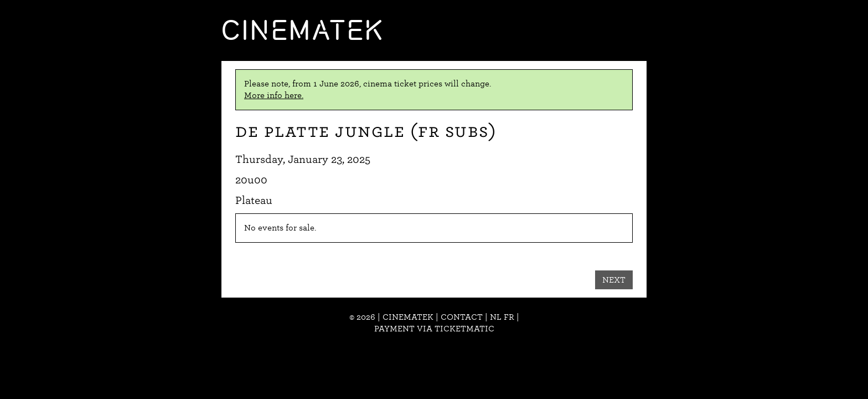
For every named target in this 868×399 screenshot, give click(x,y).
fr (509, 317)
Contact (462, 317)
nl (496, 317)
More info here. (274, 95)
